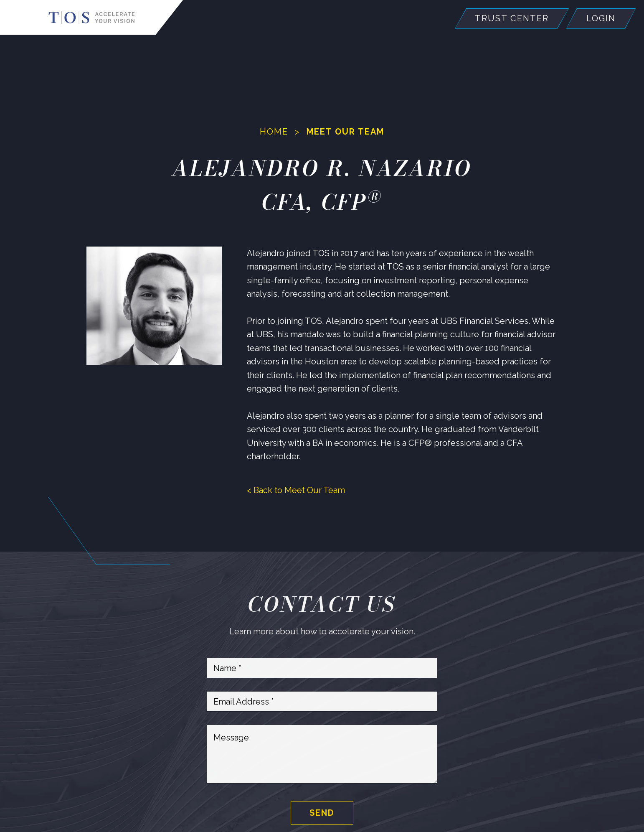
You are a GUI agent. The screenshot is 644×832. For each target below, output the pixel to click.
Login (601, 19)
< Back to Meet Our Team (296, 490)
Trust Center (512, 19)
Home (274, 132)
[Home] (92, 18)
